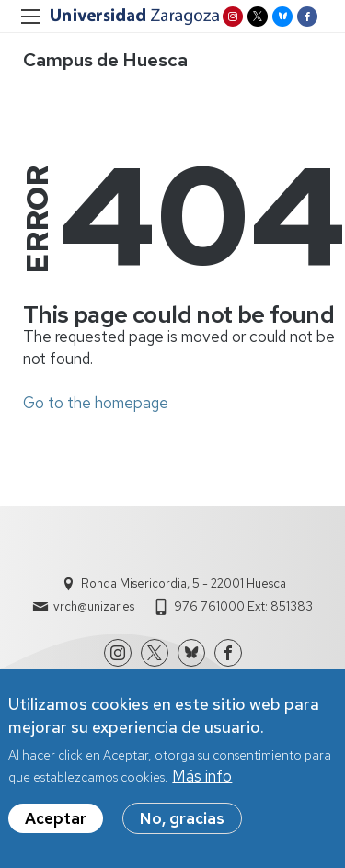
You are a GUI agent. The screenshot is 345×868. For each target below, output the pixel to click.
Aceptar (56, 825)
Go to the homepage (96, 403)
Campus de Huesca (105, 60)
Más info (202, 782)
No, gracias (182, 825)
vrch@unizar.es (94, 606)
